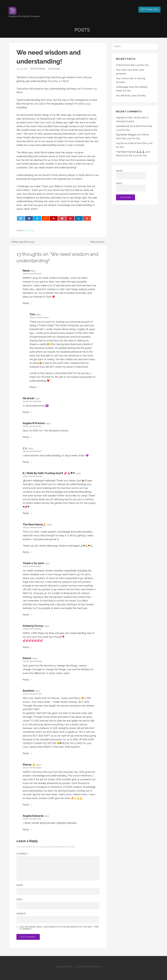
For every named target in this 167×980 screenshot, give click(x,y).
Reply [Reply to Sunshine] (26, 753)
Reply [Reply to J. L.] (26, 462)
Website (21, 914)
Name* (131, 174)
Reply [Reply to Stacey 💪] (26, 805)
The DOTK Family (38, 69)
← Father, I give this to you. (22, 242)
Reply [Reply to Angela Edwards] (26, 829)
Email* (131, 187)
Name (20, 885)
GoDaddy (108, 967)
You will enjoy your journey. (131, 95)
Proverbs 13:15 (82, 104)
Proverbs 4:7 (55, 81)
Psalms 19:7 (71, 186)
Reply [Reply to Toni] (33, 387)
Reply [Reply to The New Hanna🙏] (26, 552)
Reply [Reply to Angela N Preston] (26, 437)
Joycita (120, 143)
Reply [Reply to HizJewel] (26, 412)
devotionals (30, 230)
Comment (23, 854)
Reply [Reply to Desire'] (26, 680)
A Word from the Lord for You (132, 65)
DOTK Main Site (149, 9)
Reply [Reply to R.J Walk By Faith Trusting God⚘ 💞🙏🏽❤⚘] (26, 513)
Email (20, 899)
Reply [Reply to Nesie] (26, 303)
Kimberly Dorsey (33, 626)
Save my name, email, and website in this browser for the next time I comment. (59, 928)
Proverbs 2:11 (90, 89)
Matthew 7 (88, 776)
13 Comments (54, 69)
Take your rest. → (98, 242)
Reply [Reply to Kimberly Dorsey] (26, 647)
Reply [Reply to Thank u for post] (26, 615)
